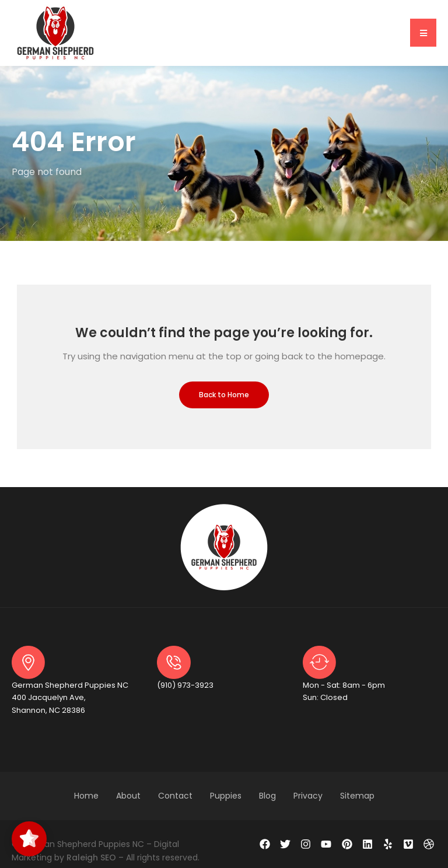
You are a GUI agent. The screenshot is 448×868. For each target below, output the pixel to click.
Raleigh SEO (91, 857)
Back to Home (224, 395)
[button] (423, 33)
